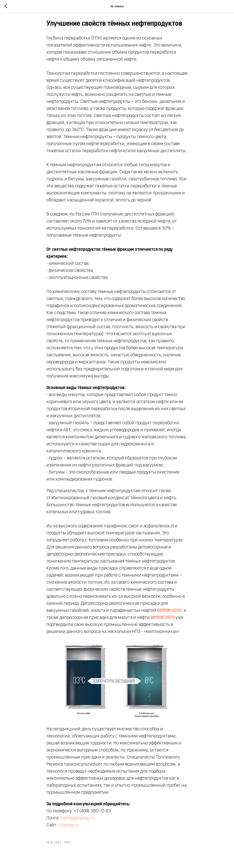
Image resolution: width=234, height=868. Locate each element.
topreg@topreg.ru (78, 821)
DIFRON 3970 (163, 620)
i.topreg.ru (69, 828)
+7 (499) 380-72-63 (93, 813)
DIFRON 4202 (170, 613)
